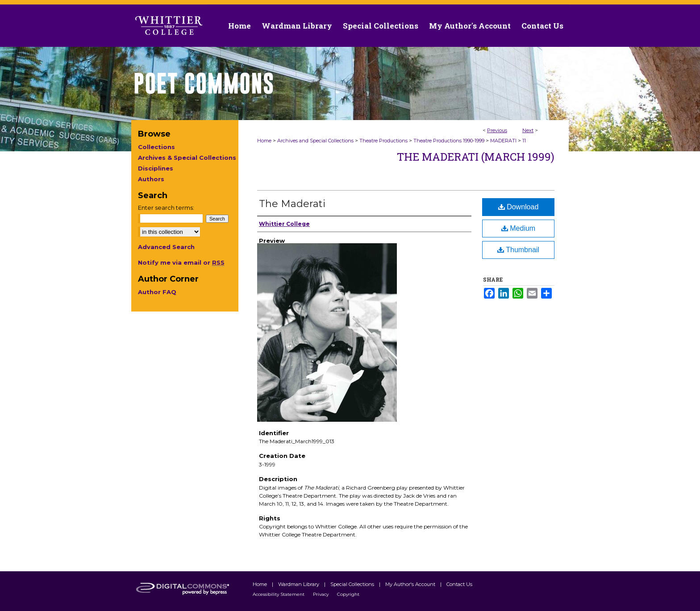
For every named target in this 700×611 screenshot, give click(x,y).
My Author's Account (411, 584)
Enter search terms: (166, 208)
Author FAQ (157, 292)
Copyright (348, 594)
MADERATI (503, 141)
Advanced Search (166, 247)
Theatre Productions (383, 141)
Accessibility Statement (279, 594)
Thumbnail (518, 250)
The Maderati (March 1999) (476, 157)
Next (528, 130)
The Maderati (292, 204)
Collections (156, 147)
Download (519, 207)
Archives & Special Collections (187, 158)
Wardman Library (299, 584)
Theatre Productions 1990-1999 (449, 141)
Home (264, 141)
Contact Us (542, 26)
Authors (151, 179)
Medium (518, 228)
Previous (497, 130)
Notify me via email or (181, 262)
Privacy (321, 594)
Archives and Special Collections (315, 141)
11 (524, 141)
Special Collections (353, 584)
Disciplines (156, 168)
